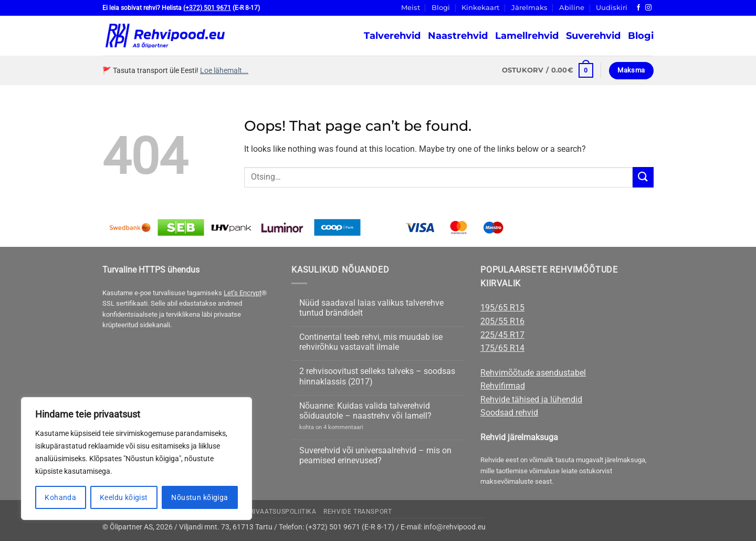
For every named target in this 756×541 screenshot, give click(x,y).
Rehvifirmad (503, 386)
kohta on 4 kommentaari (331, 427)
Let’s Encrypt (243, 293)
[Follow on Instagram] (648, 8)
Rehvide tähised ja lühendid (531, 399)
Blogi (441, 8)
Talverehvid (392, 35)
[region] (136, 459)
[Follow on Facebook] (638, 8)
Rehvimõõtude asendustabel (533, 373)
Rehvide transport (358, 512)
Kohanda (60, 497)
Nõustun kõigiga (199, 497)
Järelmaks (529, 8)
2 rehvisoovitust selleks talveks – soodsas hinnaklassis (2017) (377, 376)
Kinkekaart (480, 8)
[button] (548, 70)
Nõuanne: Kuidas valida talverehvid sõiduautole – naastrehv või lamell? (365, 411)
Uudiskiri (612, 8)
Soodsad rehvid (509, 413)
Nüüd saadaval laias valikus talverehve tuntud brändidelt (371, 308)
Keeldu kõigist (124, 497)
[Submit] (643, 177)
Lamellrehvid (527, 35)
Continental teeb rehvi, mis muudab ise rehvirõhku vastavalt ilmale (371, 342)
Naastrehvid (458, 35)
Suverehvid (593, 35)
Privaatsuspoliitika (281, 512)
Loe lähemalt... (224, 70)
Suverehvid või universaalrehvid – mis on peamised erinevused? (375, 455)
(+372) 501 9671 (207, 8)
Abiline (572, 8)
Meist (411, 8)
